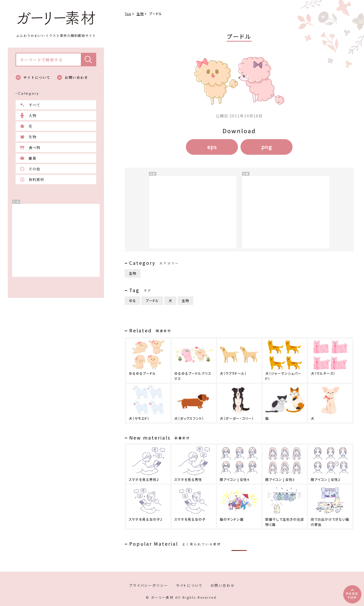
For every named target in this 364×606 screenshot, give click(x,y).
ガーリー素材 (56, 18)
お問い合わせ (76, 77)
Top (128, 14)
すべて (34, 105)
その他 (34, 169)
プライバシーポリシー (149, 585)
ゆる (132, 301)
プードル (152, 301)
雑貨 (32, 158)
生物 (32, 137)
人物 (32, 115)
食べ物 (34, 147)
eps (212, 147)
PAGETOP (352, 596)
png (266, 147)
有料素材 (36, 179)
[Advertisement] (56, 240)
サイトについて (37, 77)
